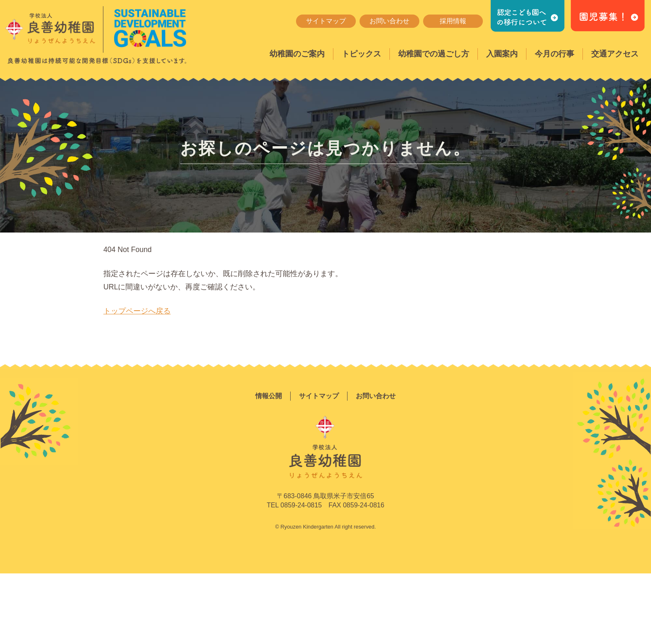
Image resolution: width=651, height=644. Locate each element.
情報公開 (269, 396)
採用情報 (453, 21)
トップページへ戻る (137, 311)
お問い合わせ (389, 21)
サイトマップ (326, 21)
